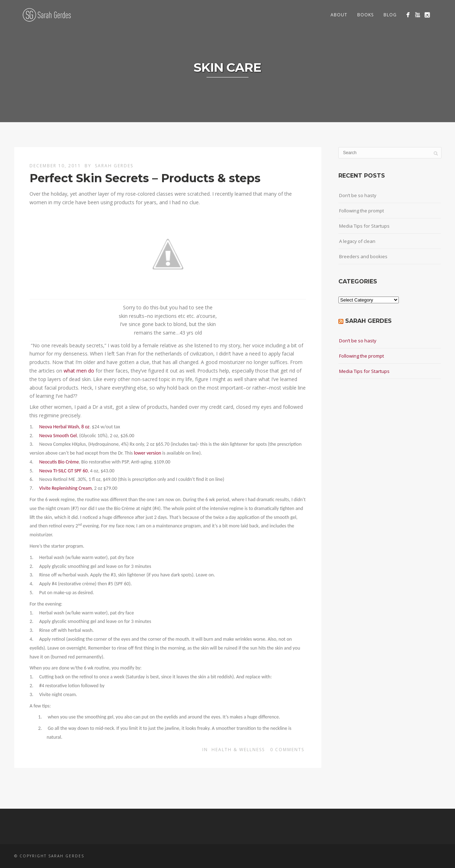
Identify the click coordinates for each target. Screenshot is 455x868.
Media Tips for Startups (364, 226)
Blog (390, 15)
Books (365, 15)
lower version (148, 453)
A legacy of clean (357, 241)
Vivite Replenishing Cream (65, 488)
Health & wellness (238, 750)
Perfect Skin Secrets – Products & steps (145, 178)
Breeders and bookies (363, 256)
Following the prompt (362, 211)
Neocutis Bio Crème (59, 462)
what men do (79, 371)
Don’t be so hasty (358, 195)
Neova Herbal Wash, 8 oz (64, 427)
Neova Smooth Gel (58, 436)
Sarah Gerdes (114, 166)
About (339, 15)
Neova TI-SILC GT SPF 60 (63, 471)
